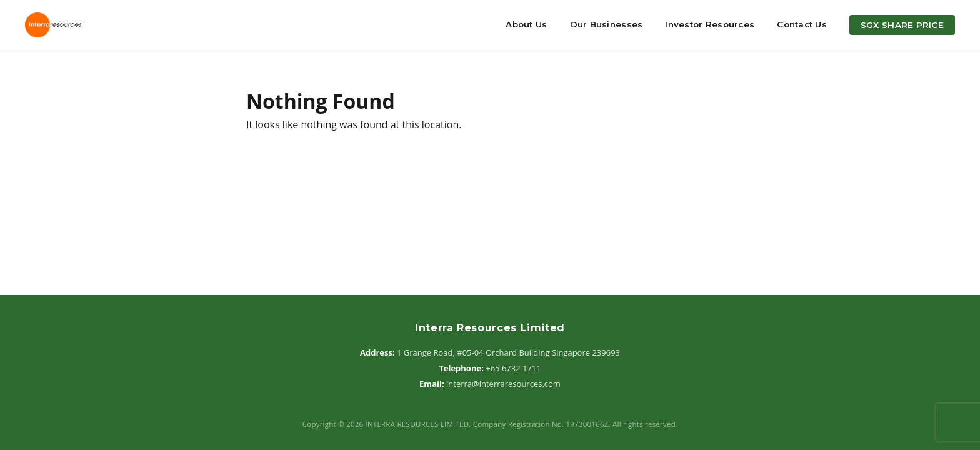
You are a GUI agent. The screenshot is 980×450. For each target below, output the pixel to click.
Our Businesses (607, 24)
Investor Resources (710, 24)
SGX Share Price (902, 25)
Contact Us (802, 24)
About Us (526, 24)
